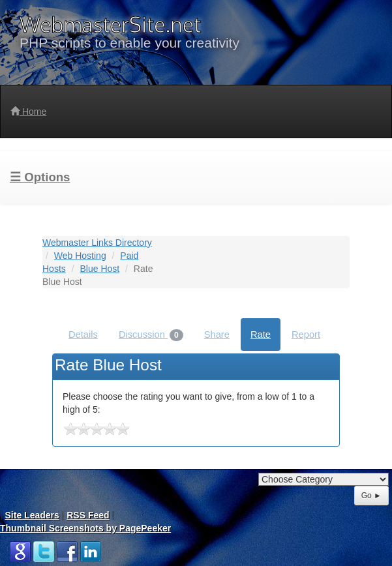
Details (83, 335)
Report (306, 335)
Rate (261, 335)
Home (28, 112)
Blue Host (99, 269)
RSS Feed (88, 515)
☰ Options (40, 177)
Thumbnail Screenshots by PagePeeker (85, 528)
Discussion (151, 335)
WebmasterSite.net (110, 24)
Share (217, 335)
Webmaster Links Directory (97, 243)
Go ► (371, 496)
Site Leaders (32, 515)
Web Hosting (80, 256)
